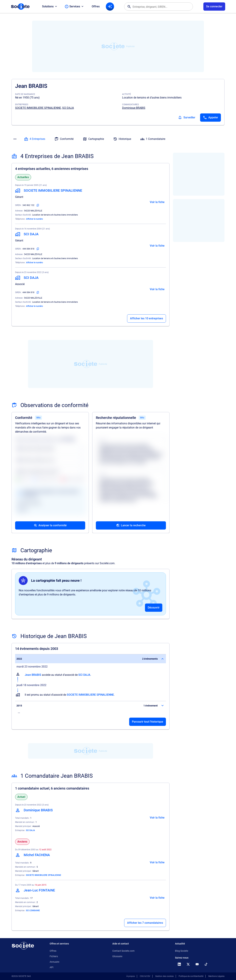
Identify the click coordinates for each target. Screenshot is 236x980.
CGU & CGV (145, 976)
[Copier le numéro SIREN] (38, 205)
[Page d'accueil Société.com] (20, 7)
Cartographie (93, 139)
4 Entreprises (35, 139)
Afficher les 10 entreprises (147, 318)
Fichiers (54, 956)
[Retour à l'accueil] (23, 946)
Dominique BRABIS (134, 108)
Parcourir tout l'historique (148, 722)
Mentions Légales (216, 976)
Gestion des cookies (164, 976)
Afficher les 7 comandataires (145, 923)
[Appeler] (210, 118)
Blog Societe (182, 951)
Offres (96, 6)
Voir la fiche (157, 202)
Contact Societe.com (123, 951)
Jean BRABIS (33, 675)
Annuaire (54, 962)
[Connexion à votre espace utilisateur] (214, 7)
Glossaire (117, 956)
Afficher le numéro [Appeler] (35, 219)
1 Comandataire (153, 139)
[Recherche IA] (110, 7)
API (52, 967)
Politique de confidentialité (191, 976)
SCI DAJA (68, 108)
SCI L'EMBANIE (33, 911)
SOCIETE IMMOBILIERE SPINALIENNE (38, 108)
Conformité (64, 139)
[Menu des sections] (15, 139)
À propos (131, 976)
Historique (122, 139)
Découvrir (154, 608)
